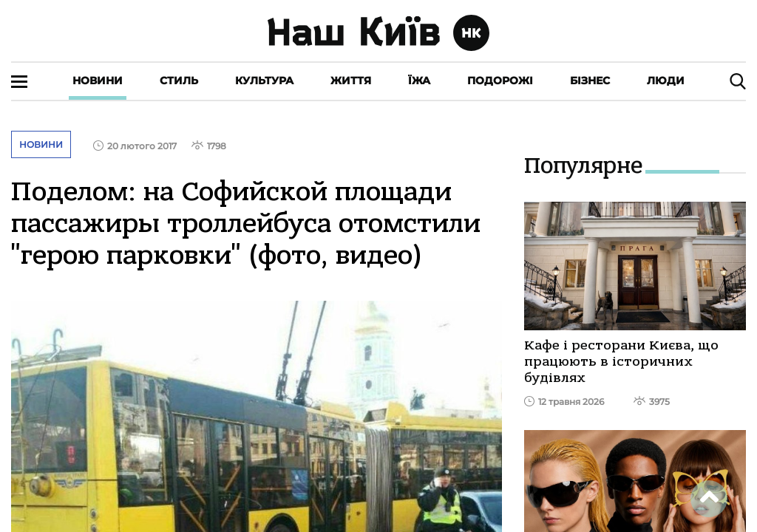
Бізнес (590, 81)
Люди (666, 81)
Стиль (179, 81)
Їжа (419, 81)
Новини (98, 81)
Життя (351, 81)
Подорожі (500, 81)
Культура (264, 81)
